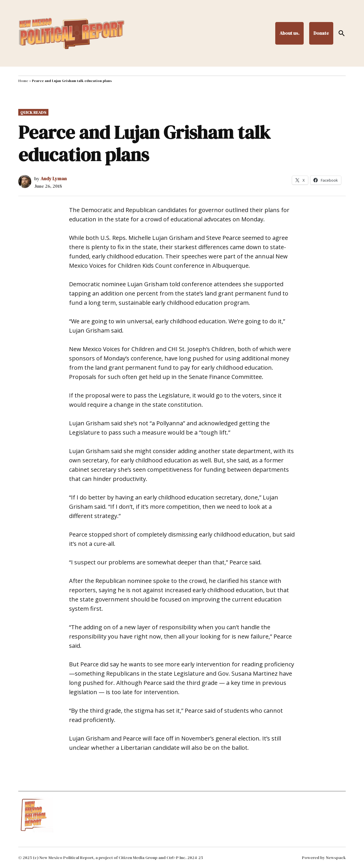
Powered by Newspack (324, 858)
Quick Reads (33, 112)
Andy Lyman (54, 178)
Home (23, 81)
